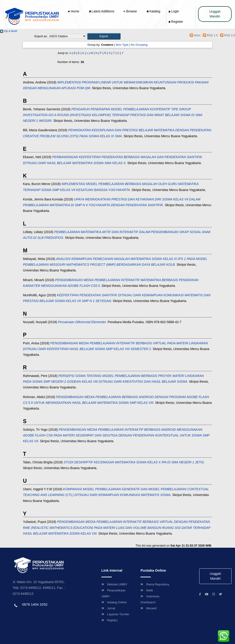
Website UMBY (114, 584)
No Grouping (139, 45)
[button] (104, 36)
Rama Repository (155, 584)
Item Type (122, 45)
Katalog (154, 11)
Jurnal (108, 608)
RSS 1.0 (210, 35)
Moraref (148, 608)
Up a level (8, 31)
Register (176, 22)
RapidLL (110, 620)
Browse (131, 11)
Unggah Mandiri (215, 14)
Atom (194, 35)
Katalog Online (114, 602)
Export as (41, 36)
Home (74, 11)
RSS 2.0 (227, 35)
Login (174, 11)
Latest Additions (102, 11)
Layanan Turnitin (115, 614)
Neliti (147, 590)
